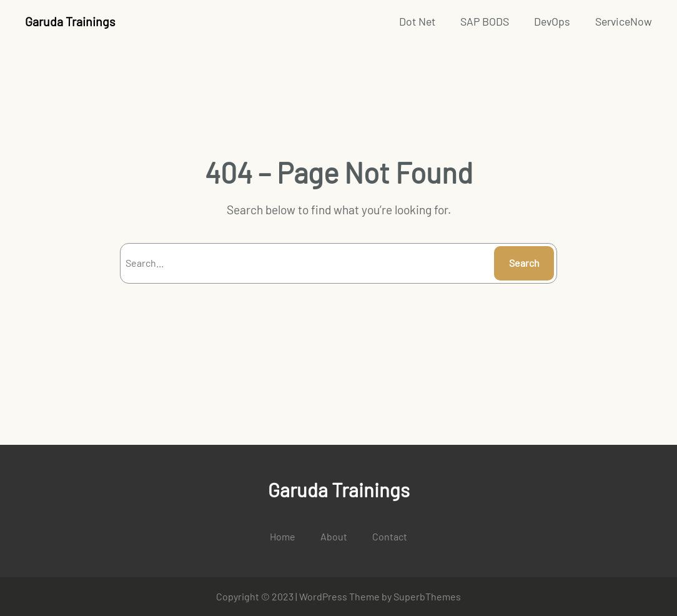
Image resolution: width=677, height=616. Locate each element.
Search (524, 263)
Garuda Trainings (70, 21)
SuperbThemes (427, 596)
